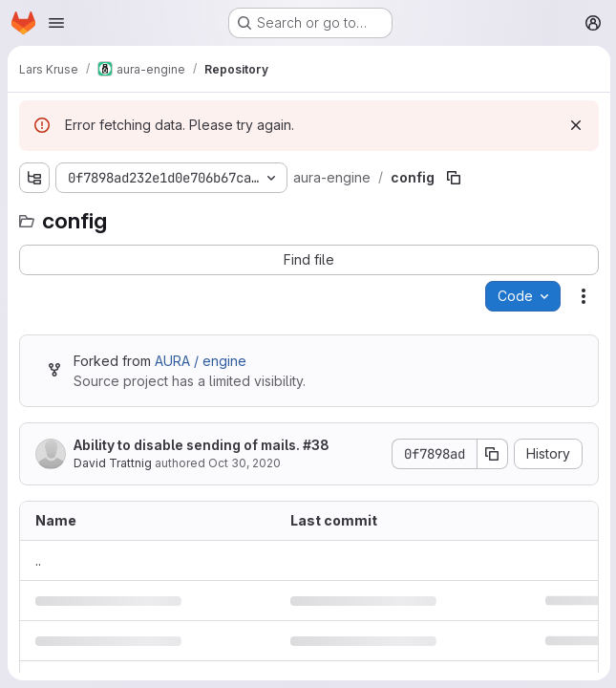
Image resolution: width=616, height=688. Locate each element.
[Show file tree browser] (34, 178)
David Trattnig (113, 463)
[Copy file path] (453, 178)
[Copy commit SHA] (491, 454)
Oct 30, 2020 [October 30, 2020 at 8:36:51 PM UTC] (244, 463)
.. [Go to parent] (38, 560)
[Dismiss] (574, 125)
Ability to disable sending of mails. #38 (202, 445)
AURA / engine (201, 361)
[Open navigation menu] (56, 23)
